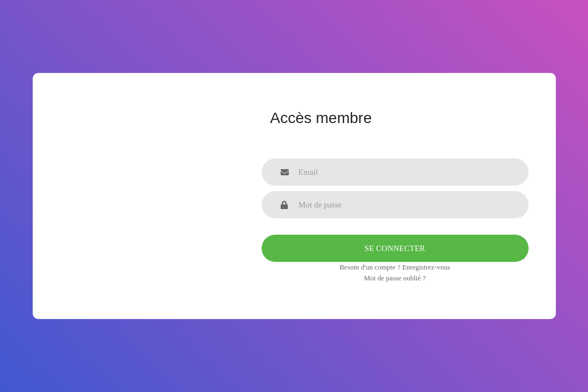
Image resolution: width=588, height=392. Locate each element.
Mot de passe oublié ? (395, 278)
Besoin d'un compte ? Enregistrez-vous (395, 267)
